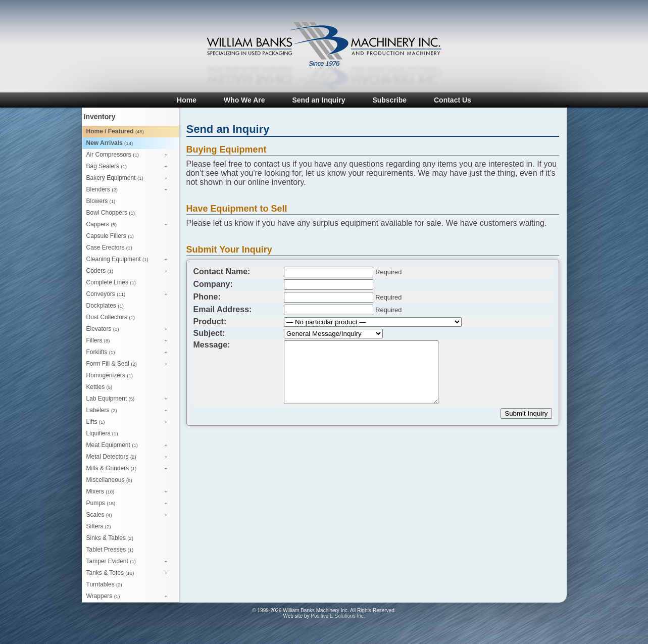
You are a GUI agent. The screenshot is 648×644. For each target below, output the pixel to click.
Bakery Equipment (130, 178)
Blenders (130, 190)
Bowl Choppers (111, 213)
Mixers (130, 492)
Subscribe (389, 100)
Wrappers (130, 597)
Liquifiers (102, 433)
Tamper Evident (130, 562)
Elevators (130, 329)
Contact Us (453, 100)
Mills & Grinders (130, 469)
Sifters (99, 526)
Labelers (130, 411)
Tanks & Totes (130, 573)
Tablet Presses (110, 550)
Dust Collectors (111, 317)
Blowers (101, 201)
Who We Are (244, 100)
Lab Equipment (130, 399)
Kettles (99, 387)
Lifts (130, 422)
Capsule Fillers (110, 236)
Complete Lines (111, 282)
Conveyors (130, 294)
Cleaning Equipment (130, 260)
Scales (130, 515)
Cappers (130, 225)
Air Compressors (130, 155)
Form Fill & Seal (130, 364)
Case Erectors (109, 247)
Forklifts (130, 353)
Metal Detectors (130, 457)
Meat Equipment (130, 445)
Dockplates (105, 306)
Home (187, 100)
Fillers (130, 341)
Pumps (130, 504)
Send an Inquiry (318, 100)
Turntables (104, 584)
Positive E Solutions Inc (337, 616)
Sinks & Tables (110, 538)
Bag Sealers (130, 167)
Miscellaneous (109, 480)
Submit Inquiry (526, 413)
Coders (130, 271)
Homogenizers (110, 375)
